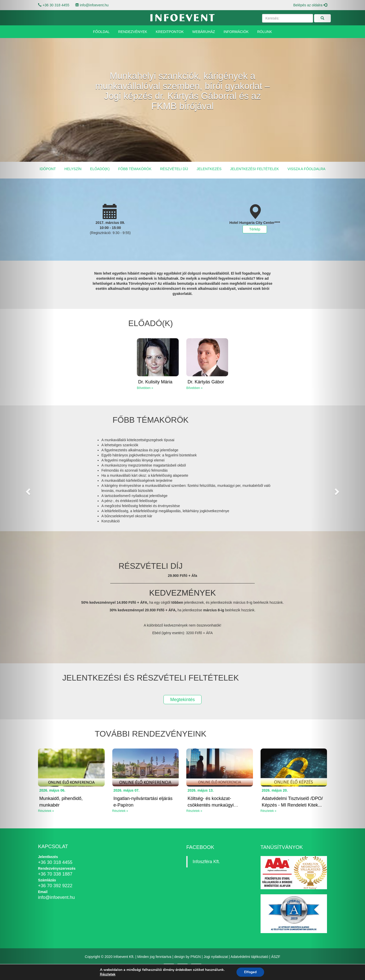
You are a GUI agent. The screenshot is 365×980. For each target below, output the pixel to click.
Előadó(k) (100, 169)
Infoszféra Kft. (206, 862)
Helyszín (73, 169)
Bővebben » (145, 388)
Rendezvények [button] (133, 32)
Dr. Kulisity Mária (155, 382)
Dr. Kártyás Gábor (206, 382)
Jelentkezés (209, 169)
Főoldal (101, 32)
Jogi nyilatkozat (216, 957)
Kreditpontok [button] (170, 32)
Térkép (255, 229)
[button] (27, 490)
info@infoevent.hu (94, 5)
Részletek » (120, 811)
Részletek (108, 974)
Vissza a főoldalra (306, 169)
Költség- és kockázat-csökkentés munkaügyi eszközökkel (211, 805)
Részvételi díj (174, 169)
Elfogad (250, 972)
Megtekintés (182, 700)
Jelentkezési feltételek (255, 169)
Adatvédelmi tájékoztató (250, 957)
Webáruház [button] (204, 32)
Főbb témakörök (135, 169)
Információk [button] (236, 32)
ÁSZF (276, 957)
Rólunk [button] (265, 32)
